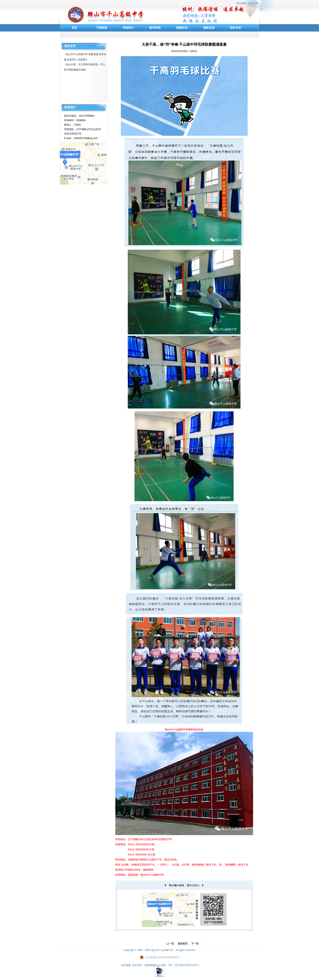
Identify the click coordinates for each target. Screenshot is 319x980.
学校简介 (128, 28)
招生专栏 (236, 28)
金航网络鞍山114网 (155, 965)
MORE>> (100, 46)
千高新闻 (101, 28)
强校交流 (209, 28)
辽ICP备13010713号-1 (187, 965)
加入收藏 (241, 3)
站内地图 (126, 965)
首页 (74, 28)
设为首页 (253, 3)
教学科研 (155, 28)
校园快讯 (182, 28)
